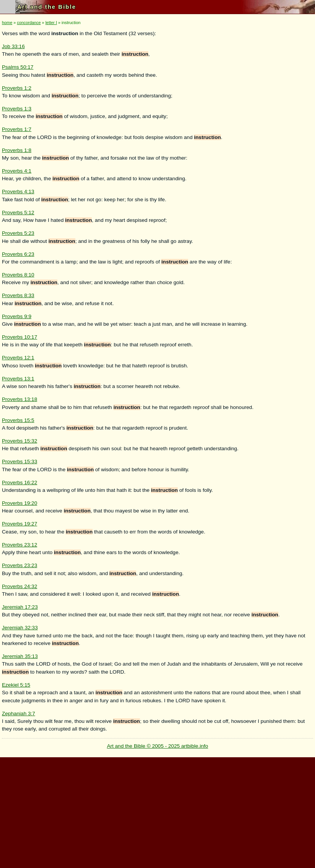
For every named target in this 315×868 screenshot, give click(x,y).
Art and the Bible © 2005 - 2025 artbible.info (158, 746)
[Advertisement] (156, 811)
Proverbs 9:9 (17, 316)
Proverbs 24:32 (19, 586)
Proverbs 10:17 (19, 337)
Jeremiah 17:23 (20, 607)
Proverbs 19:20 (19, 503)
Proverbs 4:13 (18, 192)
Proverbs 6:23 (18, 254)
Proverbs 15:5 (18, 420)
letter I (51, 23)
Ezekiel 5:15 (16, 685)
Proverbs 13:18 (19, 399)
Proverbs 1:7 (17, 129)
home (7, 23)
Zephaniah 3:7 (19, 714)
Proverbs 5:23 (18, 233)
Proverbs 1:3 (17, 109)
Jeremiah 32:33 (20, 628)
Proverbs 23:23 (19, 565)
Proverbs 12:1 (18, 358)
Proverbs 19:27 (19, 524)
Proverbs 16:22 (19, 482)
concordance (29, 23)
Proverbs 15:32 (19, 441)
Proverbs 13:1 (18, 379)
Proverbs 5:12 (18, 213)
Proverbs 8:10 (18, 275)
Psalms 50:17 (18, 67)
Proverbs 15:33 (19, 461)
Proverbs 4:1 (17, 171)
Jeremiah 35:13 (20, 656)
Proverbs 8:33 (18, 295)
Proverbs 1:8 (17, 150)
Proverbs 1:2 (17, 88)
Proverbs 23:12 (19, 545)
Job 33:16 (13, 46)
